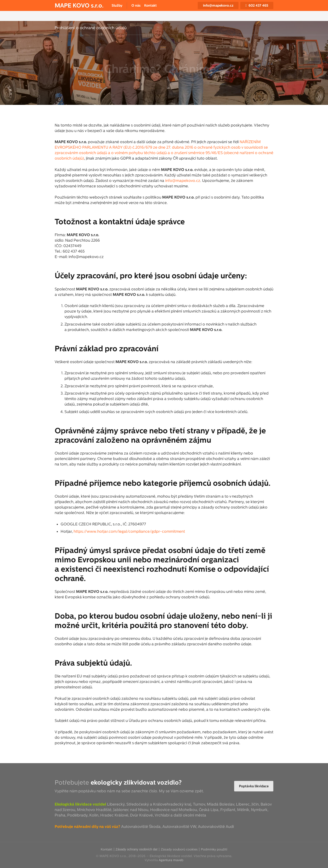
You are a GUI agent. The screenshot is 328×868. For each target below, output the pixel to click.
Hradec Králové (114, 815)
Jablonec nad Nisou (131, 810)
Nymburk (259, 810)
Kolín (94, 815)
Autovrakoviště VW (179, 827)
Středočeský (138, 804)
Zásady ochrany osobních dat (136, 849)
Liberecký (116, 804)
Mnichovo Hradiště (94, 810)
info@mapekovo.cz (183, 181)
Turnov (199, 804)
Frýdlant (228, 810)
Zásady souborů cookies (179, 849)
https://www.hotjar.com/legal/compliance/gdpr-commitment (129, 531)
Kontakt (106, 849)
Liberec (243, 804)
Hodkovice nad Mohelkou (174, 810)
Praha (60, 815)
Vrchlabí (162, 815)
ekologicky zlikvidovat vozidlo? (136, 782)
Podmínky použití (214, 849)
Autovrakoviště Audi (216, 827)
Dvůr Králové (141, 815)
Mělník (243, 810)
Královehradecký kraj (172, 804)
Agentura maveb (171, 860)
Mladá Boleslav (220, 804)
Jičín (255, 804)
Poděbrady (77, 815)
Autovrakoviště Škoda (141, 827)
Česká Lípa (209, 810)
